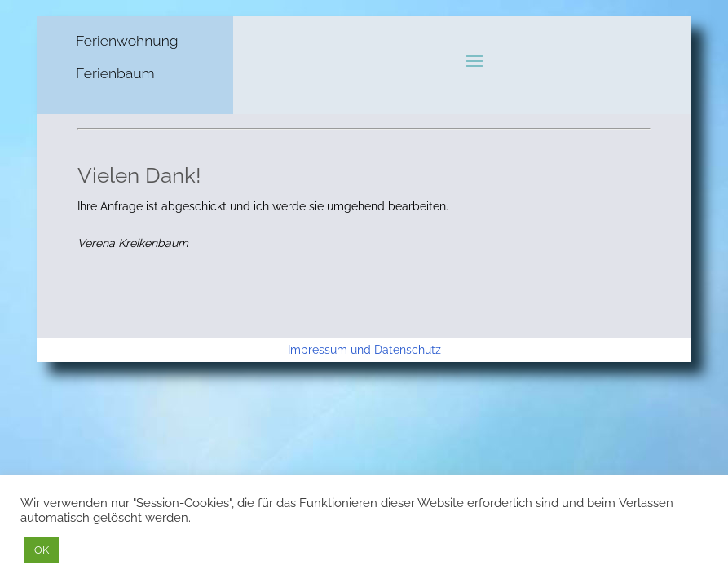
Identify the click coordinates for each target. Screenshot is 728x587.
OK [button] (42, 550)
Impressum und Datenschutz (364, 350)
